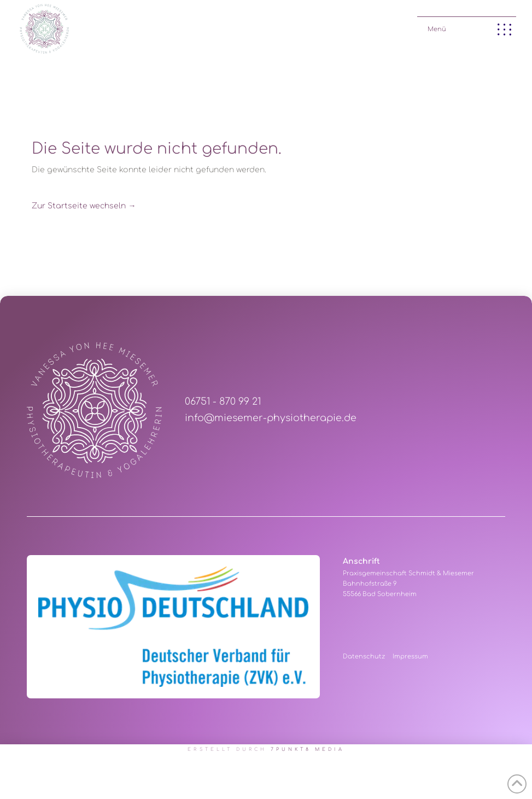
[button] (467, 27)
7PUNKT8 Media (308, 750)
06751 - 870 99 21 (223, 402)
